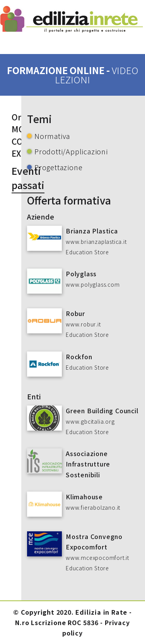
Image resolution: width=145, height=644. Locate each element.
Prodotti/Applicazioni (71, 151)
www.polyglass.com (93, 284)
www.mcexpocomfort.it (97, 558)
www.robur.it (83, 324)
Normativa (52, 136)
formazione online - (73, 75)
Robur (75, 313)
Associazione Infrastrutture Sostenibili (88, 464)
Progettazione (58, 167)
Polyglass (81, 274)
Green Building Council (102, 411)
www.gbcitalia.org (90, 421)
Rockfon (79, 357)
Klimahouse (84, 497)
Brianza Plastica (92, 231)
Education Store (87, 252)
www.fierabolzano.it (93, 507)
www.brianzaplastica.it (96, 242)
